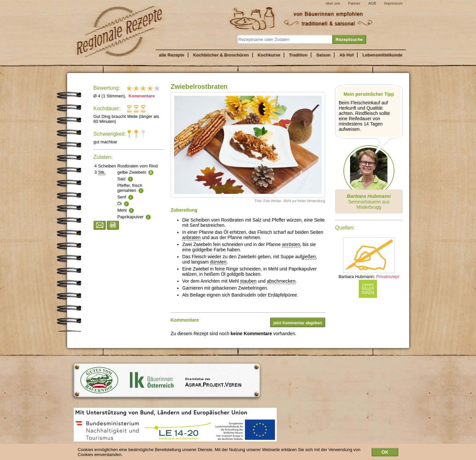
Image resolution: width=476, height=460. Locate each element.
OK (385, 453)
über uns (333, 3)
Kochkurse (269, 55)
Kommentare (141, 96)
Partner (354, 3)
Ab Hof (347, 55)
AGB (372, 3)
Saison (324, 55)
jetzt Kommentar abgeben (298, 323)
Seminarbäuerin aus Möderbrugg (369, 201)
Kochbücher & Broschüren (221, 55)
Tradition (298, 55)
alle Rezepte (172, 55)
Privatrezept (388, 277)
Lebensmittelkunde (383, 55)
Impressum (393, 3)
